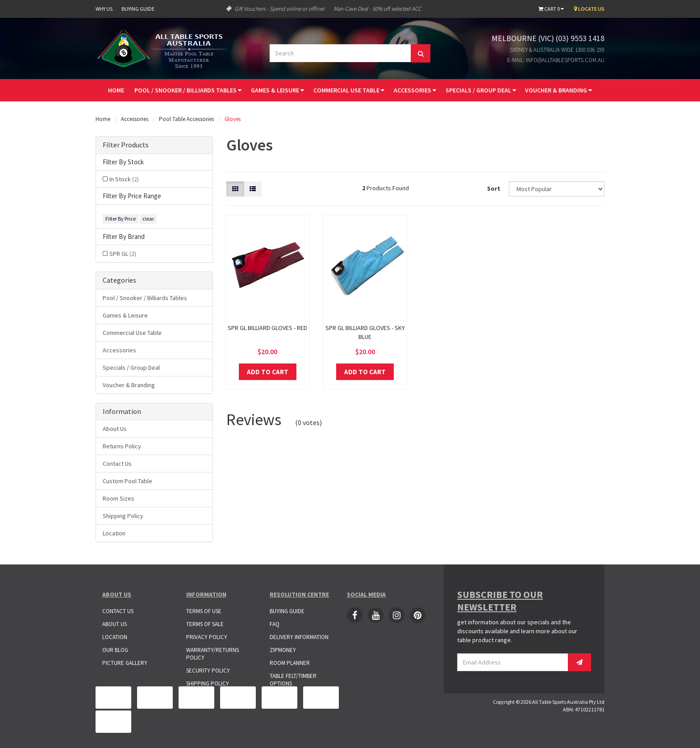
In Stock (124, 179)
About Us (115, 429)
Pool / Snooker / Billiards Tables (188, 90)
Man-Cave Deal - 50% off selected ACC (377, 9)
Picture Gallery (125, 663)
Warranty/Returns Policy (212, 654)
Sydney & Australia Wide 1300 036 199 (557, 50)
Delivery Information (299, 637)
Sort (494, 188)
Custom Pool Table (127, 481)
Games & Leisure (277, 90)
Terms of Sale (205, 624)
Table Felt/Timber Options (293, 680)
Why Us (104, 9)
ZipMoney (283, 650)
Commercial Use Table (349, 90)
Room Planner (290, 663)
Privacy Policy (207, 637)
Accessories (415, 90)
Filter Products (126, 145)
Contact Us (117, 464)
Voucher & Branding (558, 90)
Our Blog (115, 650)
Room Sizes (119, 498)
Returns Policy (122, 446)
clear (148, 219)
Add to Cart (268, 372)
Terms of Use (204, 611)
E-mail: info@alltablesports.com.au (556, 60)
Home (116, 90)
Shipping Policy (123, 516)
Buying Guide (138, 9)
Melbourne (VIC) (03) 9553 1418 (548, 38)
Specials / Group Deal (481, 90)
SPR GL (123, 254)
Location (114, 533)
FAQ (275, 624)
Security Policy (208, 671)
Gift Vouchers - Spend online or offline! (275, 9)
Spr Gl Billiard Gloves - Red (267, 328)
